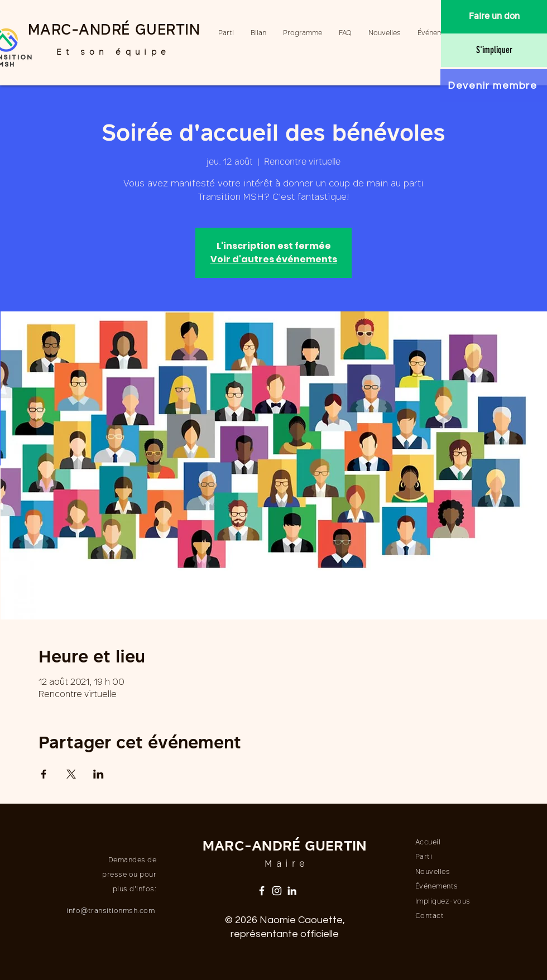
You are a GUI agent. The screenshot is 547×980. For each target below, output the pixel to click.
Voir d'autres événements (274, 259)
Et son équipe (113, 53)
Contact (430, 916)
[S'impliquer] (494, 50)
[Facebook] (262, 891)
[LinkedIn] (292, 891)
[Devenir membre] (494, 86)
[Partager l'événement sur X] (71, 774)
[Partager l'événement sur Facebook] (44, 774)
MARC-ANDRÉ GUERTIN (114, 31)
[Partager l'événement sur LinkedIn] (99, 774)
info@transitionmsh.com (111, 911)
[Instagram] (277, 891)
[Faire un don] (494, 17)
